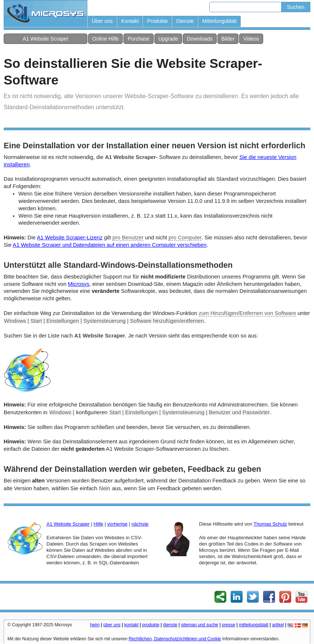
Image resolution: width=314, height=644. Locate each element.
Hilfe (98, 524)
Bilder (228, 39)
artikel (278, 625)
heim (95, 625)
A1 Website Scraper (45, 39)
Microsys (78, 284)
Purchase (138, 39)
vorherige (117, 524)
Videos (251, 39)
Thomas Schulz (270, 524)
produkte (151, 625)
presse (228, 625)
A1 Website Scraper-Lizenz (70, 238)
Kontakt (130, 21)
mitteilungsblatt (254, 625)
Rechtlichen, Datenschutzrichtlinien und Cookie (175, 639)
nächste (140, 524)
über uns (112, 625)
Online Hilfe (105, 39)
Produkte (157, 21)
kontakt (131, 625)
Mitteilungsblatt (219, 21)
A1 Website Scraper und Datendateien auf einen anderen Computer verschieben (110, 245)
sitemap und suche (200, 625)
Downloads (200, 39)
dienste (170, 625)
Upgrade (168, 39)
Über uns (102, 21)
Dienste (185, 21)
